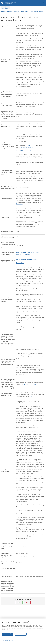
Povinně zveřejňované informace (36, 11)
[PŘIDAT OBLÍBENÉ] (5, 8)
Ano (19, 603)
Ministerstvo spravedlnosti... (7, 11)
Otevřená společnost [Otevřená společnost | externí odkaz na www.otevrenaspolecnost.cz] (29, 384)
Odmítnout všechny (21, 634)
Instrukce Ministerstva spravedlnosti (26, 259)
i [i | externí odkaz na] (25, 145)
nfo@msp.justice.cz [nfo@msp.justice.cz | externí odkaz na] (31, 145)
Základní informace (25, 11)
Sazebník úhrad (20, 263)
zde (31, 396)
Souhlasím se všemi (8, 634)
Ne (27, 603)
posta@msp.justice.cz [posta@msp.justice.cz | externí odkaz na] (27, 147)
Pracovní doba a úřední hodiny (24, 151)
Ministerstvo (17, 11)
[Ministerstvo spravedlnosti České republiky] (9, 3)
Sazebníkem (19, 204)
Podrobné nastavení (8, 640)
